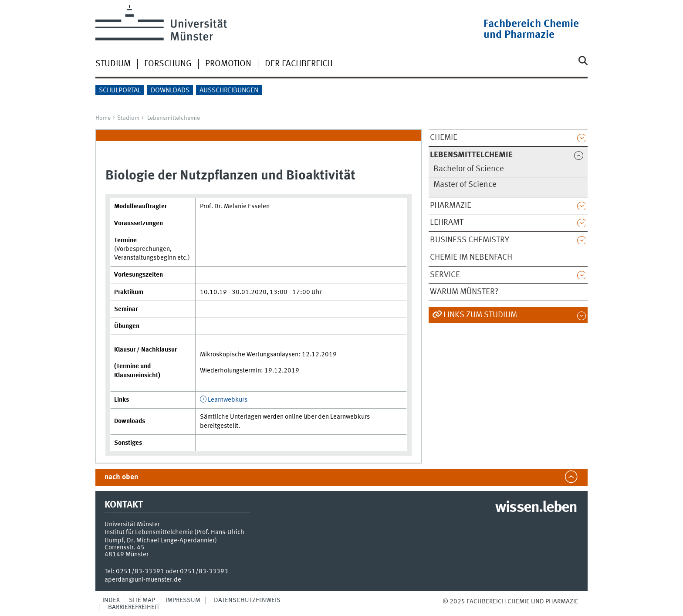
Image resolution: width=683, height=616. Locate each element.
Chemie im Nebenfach (471, 257)
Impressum (183, 600)
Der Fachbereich (299, 64)
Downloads (170, 91)
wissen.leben (536, 508)
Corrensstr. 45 (125, 548)
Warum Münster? (464, 292)
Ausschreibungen (229, 91)
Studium (113, 64)
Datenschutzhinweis (247, 600)
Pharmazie (451, 206)
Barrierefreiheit (134, 607)
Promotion (228, 64)
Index (111, 600)
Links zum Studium (480, 315)
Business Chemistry (470, 240)
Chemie (444, 138)
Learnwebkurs (228, 400)
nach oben (121, 477)
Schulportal (120, 91)
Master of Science (465, 185)
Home (103, 118)
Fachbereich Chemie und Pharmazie (531, 30)
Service (445, 275)
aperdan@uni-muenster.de (143, 580)
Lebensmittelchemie (174, 118)
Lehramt (447, 223)
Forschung (168, 64)
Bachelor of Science (469, 169)
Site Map (142, 600)
